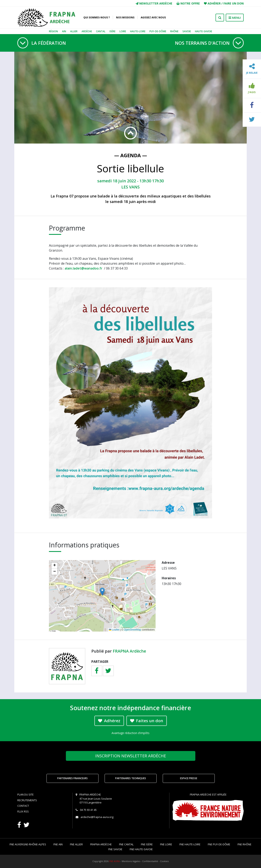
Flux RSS (23, 811)
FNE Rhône (244, 844)
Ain (64, 31)
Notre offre (188, 3)
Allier (74, 31)
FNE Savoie (115, 849)
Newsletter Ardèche (154, 3)
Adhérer (214, 3)
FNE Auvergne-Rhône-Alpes (28, 844)
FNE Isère (147, 844)
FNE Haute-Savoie (141, 849)
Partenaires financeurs (72, 778)
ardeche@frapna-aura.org (97, 817)
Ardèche (87, 31)
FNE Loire (166, 844)
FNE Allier (76, 844)
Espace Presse (189, 778)
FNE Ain (58, 844)
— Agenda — (131, 155)
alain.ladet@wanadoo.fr (84, 268)
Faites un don (147, 721)
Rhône (174, 31)
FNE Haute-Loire (190, 844)
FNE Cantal (126, 844)
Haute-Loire (138, 31)
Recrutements (27, 800)
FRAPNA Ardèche (129, 651)
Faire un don (234, 3)
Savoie (187, 31)
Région (53, 31)
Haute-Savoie (203, 31)
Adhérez (109, 721)
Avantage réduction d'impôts (130, 733)
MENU (235, 18)
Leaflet (114, 630)
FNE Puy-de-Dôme (219, 844)
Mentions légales (131, 861)
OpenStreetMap (133, 630)
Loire (123, 31)
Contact (23, 806)
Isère (112, 31)
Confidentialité (150, 861)
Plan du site (25, 794)
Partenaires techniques (131, 778)
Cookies (164, 861)
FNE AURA (114, 861)
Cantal (101, 31)
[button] (102, 592)
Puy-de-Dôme (158, 31)
